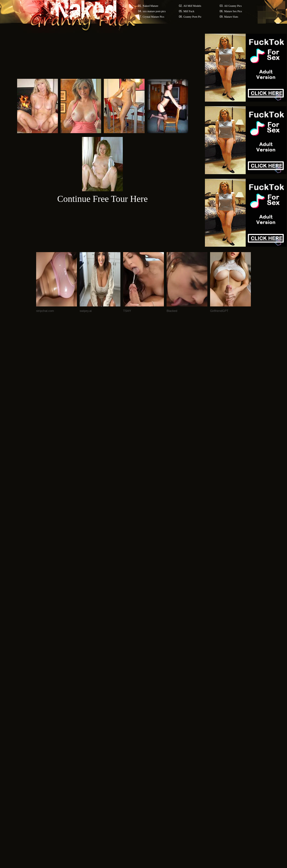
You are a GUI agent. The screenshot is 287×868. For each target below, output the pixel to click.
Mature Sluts (231, 17)
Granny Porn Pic (193, 17)
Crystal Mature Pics (153, 17)
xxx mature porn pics (154, 11)
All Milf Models (192, 6)
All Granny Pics (233, 6)
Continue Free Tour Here (102, 199)
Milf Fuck (189, 11)
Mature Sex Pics (233, 11)
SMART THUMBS (153, 705)
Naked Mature (150, 6)
